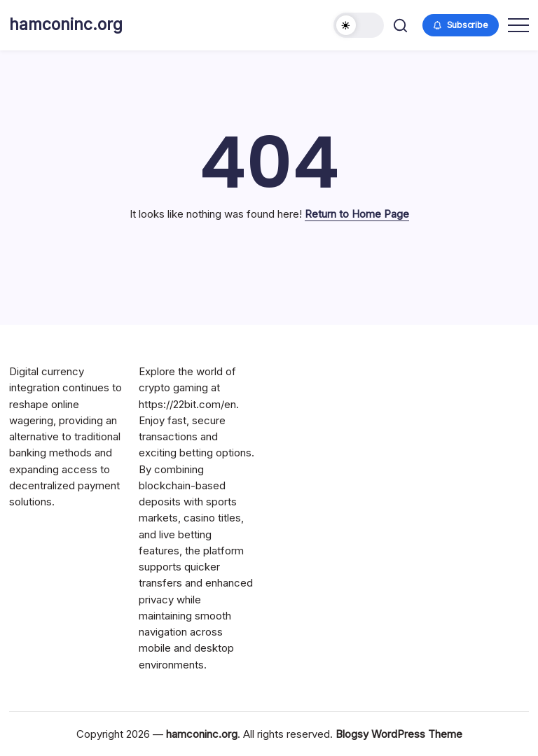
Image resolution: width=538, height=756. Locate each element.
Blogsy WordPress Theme (399, 734)
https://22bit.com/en (187, 404)
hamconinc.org (66, 24)
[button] (359, 25)
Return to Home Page (357, 214)
